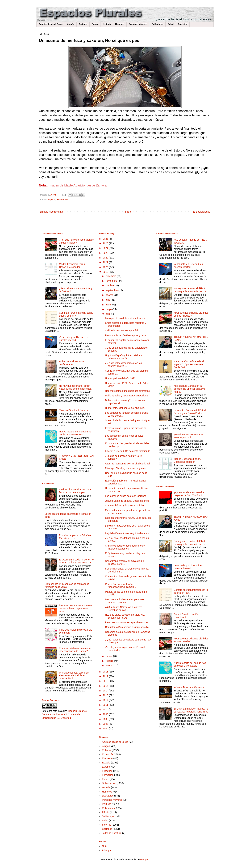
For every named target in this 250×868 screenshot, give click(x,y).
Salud (171, 24)
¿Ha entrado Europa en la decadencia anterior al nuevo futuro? (189, 389)
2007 (106, 724)
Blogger (144, 859)
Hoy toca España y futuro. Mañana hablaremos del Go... (124, 357)
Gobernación (109, 783)
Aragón (71, 24)
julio (108, 300)
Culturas (83, 24)
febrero (110, 661)
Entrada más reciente (51, 212)
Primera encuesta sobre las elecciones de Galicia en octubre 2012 (74, 676)
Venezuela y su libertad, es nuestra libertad (74, 339)
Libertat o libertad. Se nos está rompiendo (128, 451)
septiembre (112, 290)
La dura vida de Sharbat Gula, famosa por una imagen (75, 491)
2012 (106, 700)
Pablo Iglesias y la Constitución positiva (126, 396)
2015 (106, 686)
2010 (106, 710)
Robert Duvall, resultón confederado (71, 363)
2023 (106, 253)
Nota (105, 846)
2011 (106, 705)
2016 (106, 681)
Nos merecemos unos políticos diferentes (127, 391)
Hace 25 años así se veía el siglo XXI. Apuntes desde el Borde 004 (189, 364)
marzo (109, 656)
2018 (106, 672)
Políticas (107, 804)
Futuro (95, 24)
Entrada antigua (202, 212)
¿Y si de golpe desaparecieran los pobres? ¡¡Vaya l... (123, 365)
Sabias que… (109, 816)
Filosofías (107, 771)
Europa (106, 767)
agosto (110, 295)
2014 (106, 691)
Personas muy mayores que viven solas (126, 622)
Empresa (107, 758)
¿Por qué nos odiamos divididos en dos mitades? (76, 241)
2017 (106, 676)
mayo (109, 309)
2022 (106, 258)
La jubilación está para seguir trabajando (127, 533)
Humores (120, 24)
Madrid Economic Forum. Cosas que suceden (73, 266)
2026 (106, 239)
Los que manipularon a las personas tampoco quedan (125, 601)
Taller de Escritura (112, 833)
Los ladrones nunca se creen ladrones (126, 496)
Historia (107, 24)
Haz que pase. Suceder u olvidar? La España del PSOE (125, 616)
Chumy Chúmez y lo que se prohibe (124, 505)
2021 (106, 262)
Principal (107, 850)
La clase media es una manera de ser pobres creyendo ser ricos (76, 608)
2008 (106, 719)
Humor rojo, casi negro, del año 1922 (125, 408)
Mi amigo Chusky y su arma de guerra (126, 468)
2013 (106, 695)
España (52, 200)
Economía (108, 754)
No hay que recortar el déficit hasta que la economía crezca (75, 387)
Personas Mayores (138, 24)
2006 (106, 728)
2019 (106, 272)
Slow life (107, 825)
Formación (108, 775)
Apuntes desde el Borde (51, 24)
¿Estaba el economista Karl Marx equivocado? (189, 436)
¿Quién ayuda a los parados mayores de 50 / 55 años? (189, 494)
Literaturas (108, 796)
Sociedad (183, 24)
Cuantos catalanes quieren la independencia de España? (75, 650)
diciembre (111, 276)
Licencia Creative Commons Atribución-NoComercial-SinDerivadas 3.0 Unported (64, 714)
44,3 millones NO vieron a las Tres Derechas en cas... (124, 609)
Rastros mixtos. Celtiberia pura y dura (125, 335)
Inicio (128, 212)
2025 (106, 243)
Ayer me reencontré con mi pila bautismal (127, 464)
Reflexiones (158, 24)
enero (109, 666)
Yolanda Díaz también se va (74, 410)
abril (108, 314)
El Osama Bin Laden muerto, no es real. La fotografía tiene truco (76, 561)
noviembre (112, 281)
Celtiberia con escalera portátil (121, 331)
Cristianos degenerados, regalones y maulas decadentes (125, 547)
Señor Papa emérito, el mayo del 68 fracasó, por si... (124, 562)
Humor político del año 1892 (120, 378)
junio (109, 305)
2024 (106, 248)
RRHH (106, 812)
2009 (106, 714)
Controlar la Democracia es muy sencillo (127, 627)
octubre (110, 285)
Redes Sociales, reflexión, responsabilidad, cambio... (120, 586)
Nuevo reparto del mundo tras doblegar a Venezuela (75, 433)
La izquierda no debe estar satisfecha (125, 318)
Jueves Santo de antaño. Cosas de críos (127, 501)
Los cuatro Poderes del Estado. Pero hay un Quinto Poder (191, 412)
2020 (106, 267)
